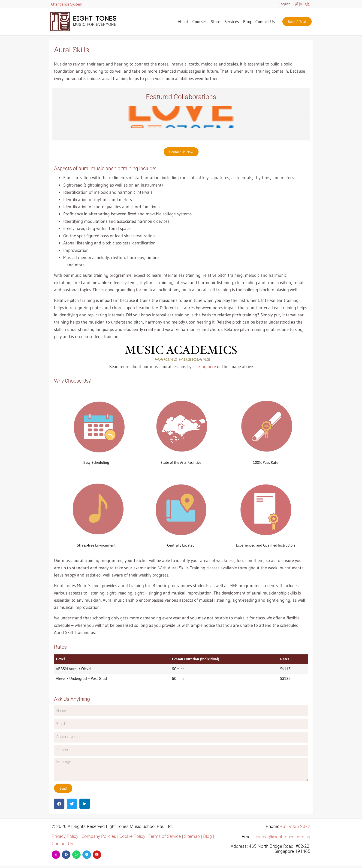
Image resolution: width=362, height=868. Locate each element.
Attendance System (66, 4)
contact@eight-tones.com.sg (282, 837)
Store (216, 22)
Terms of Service (165, 836)
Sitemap (192, 836)
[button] (56, 117)
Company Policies (99, 836)
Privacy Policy (65, 836)
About (183, 22)
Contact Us (265, 22)
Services (232, 22)
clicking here (204, 367)
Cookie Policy (132, 836)
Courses (199, 22)
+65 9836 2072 (295, 826)
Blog (247, 22)
